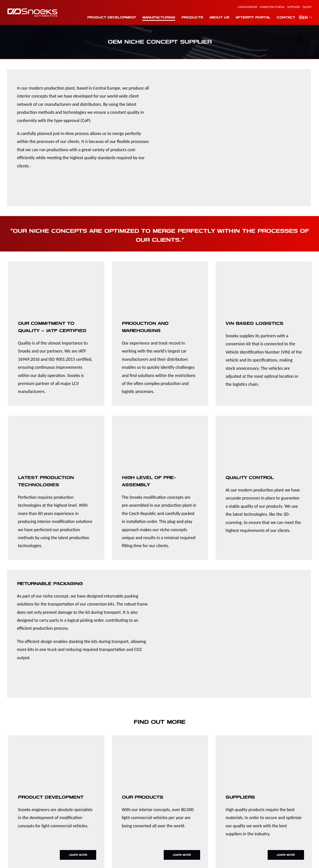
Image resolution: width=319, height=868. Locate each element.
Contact (284, 17)
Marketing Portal (272, 7)
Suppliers (293, 7)
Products (190, 17)
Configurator (247, 7)
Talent (307, 7)
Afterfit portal (251, 17)
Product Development (109, 17)
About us (217, 17)
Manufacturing (157, 17)
